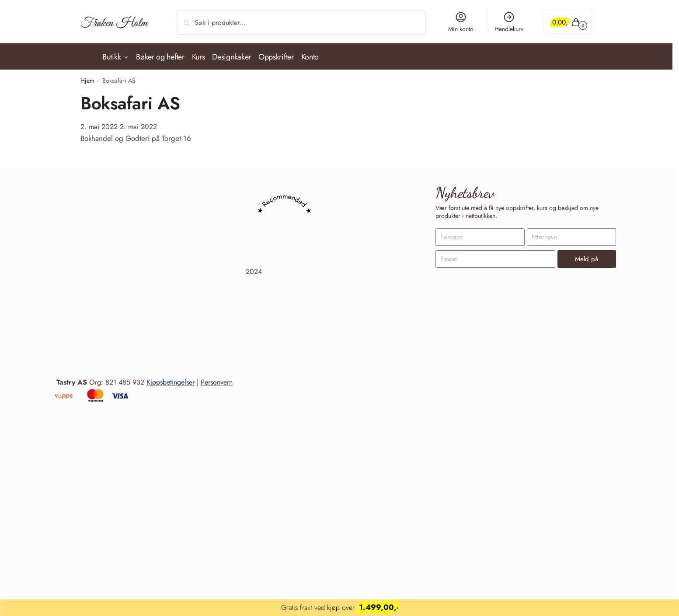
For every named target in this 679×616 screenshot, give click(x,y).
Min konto (461, 22)
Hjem (87, 77)
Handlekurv (509, 22)
